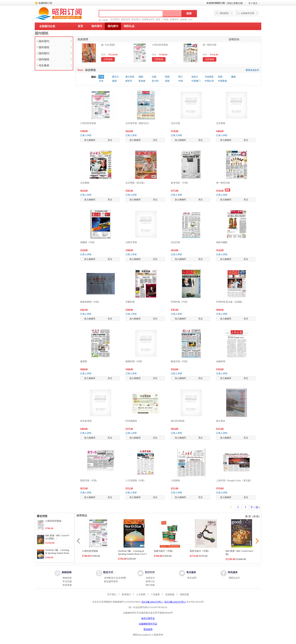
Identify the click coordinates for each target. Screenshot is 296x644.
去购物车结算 (247, 13)
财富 (158, 19)
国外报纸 (44, 47)
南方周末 (221, 421)
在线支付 (150, 578)
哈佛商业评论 (149, 19)
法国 (154, 77)
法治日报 (175, 242)
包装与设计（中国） (164, 551)
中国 (180, 81)
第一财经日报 (210, 45)
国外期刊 (44, 41)
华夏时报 (130, 302)
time (190, 19)
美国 (220, 77)
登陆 (230, 3)
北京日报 (175, 123)
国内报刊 (113, 26)
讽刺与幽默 (222, 242)
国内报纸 (42, 33)
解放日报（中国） (180, 361)
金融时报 (221, 361)
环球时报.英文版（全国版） (230, 302)
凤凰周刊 (174, 19)
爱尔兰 (116, 77)
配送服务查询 (111, 581)
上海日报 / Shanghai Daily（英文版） (234, 480)
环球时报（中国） (180, 302)
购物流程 (67, 578)
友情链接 (170, 594)
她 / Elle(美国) (108, 45)
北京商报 (221, 123)
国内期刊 (44, 53)
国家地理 (126, 19)
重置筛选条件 (252, 70)
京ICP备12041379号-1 (152, 602)
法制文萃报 (131, 242)
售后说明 (192, 578)
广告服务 (155, 594)
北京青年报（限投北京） (138, 123)
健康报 (84, 361)
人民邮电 (175, 480)
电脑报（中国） (88, 242)
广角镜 (165, 19)
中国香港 (222, 81)
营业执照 (148, 629)
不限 (101, 77)
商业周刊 (136, 19)
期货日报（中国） (89, 480)
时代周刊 (115, 19)
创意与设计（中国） (200, 551)
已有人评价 (86, 135)
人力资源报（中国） (136, 480)
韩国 (167, 77)
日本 (101, 81)
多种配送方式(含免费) (115, 578)
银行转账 (150, 585)
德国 (141, 77)
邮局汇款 (150, 581)
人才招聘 (141, 594)
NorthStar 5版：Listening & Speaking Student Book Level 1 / (57, 553)
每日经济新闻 (178, 421)
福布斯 (184, 19)
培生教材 (44, 65)
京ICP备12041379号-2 (175, 602)
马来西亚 (209, 77)
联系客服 (67, 585)
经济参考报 (86, 421)
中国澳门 (196, 81)
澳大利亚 (130, 77)
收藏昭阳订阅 (45, 3)
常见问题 (67, 581)
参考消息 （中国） (180, 183)
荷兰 (180, 77)
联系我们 (126, 594)
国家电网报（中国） (90, 302)
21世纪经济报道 (160, 45)
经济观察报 (131, 421)
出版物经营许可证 (148, 624)
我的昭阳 (224, 13)
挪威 (233, 77)
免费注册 (238, 3)
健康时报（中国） (135, 361)
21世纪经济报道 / (54, 521)
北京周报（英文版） (136, 183)
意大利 (155, 81)
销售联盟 (184, 594)
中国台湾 (209, 81)
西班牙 (129, 81)
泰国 (114, 81)
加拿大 (195, 77)
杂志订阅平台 (148, 618)
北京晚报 (85, 183)
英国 (167, 81)
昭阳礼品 (129, 26)
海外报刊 (97, 26)
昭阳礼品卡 (234, 578)
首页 (80, 26)
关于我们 (112, 594)
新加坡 (142, 81)
